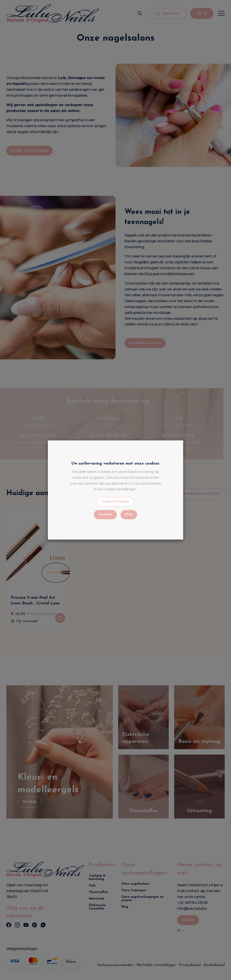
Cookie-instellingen (115, 502)
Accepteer (105, 515)
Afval (129, 515)
